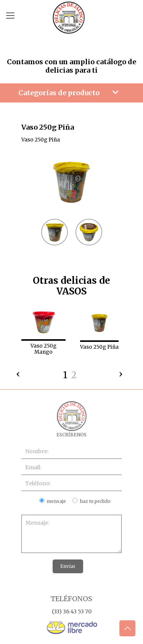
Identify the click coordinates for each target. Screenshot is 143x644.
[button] (65, 376)
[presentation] (18, 372)
